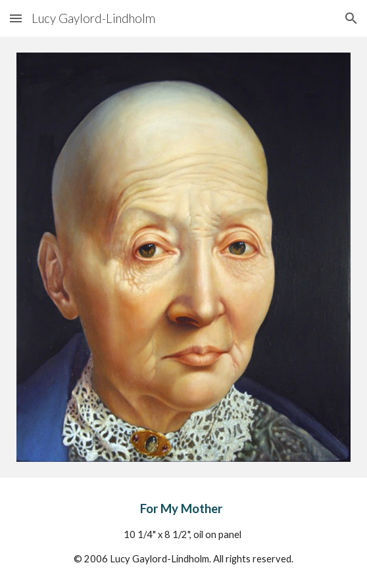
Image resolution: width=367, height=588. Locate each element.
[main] (183, 533)
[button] (16, 18)
